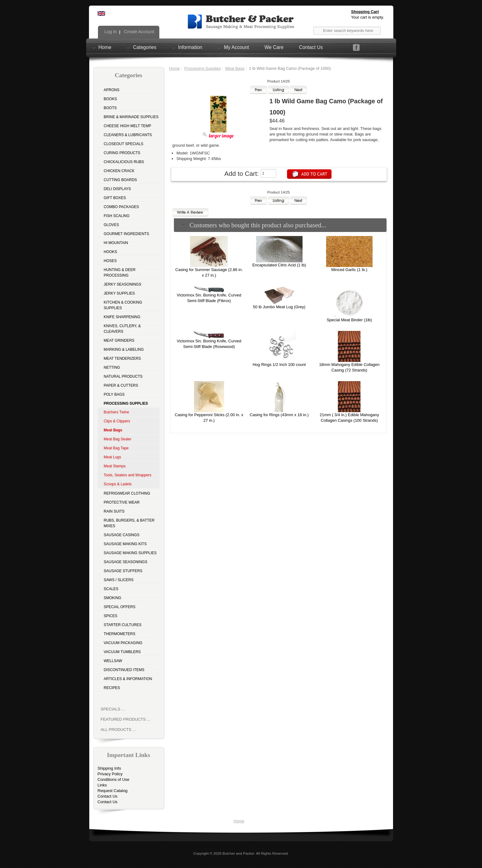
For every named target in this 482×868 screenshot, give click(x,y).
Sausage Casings (122, 535)
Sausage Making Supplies (130, 553)
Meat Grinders (119, 341)
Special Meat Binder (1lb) (349, 320)
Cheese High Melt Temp (128, 126)
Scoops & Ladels (118, 484)
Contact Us (311, 47)
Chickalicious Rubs (124, 162)
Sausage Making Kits (125, 544)
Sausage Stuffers (123, 571)
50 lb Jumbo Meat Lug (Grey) (279, 307)
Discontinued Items (124, 670)
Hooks (111, 252)
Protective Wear (122, 502)
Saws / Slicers (119, 580)
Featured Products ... (126, 719)
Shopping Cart (365, 12)
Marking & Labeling (124, 349)
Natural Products (123, 376)
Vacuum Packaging (123, 643)
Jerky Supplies (119, 293)
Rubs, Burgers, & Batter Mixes (129, 523)
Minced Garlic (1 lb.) (349, 270)
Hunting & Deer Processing (120, 273)
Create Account (139, 32)
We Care (274, 47)
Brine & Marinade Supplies (131, 117)
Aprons (112, 90)
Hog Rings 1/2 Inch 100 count (279, 365)
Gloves (111, 225)
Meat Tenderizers (122, 358)
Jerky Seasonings (123, 284)
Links (102, 785)
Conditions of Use (114, 779)
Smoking (113, 598)
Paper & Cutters (121, 385)
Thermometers (120, 634)
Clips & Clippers (117, 421)
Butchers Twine (117, 412)
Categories (145, 47)
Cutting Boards (120, 180)
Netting (112, 367)
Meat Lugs (113, 457)
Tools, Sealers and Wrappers (128, 475)
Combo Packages (122, 207)
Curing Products (122, 153)
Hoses (110, 261)
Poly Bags (114, 394)
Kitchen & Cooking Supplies (123, 305)
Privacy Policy (110, 774)
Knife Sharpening (122, 317)
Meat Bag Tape (116, 448)
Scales (111, 589)
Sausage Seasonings (126, 562)
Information (190, 47)
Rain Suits (114, 511)
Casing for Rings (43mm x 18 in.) (279, 415)
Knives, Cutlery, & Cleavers (122, 329)
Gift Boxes (115, 198)
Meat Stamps (115, 466)
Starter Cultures (123, 625)
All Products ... (118, 730)
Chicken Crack (119, 171)
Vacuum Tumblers (122, 652)
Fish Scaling (117, 216)
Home (105, 47)
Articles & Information (128, 679)
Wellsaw (113, 661)
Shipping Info (109, 768)
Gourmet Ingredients (126, 234)
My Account (237, 47)
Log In (110, 32)
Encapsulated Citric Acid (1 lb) (279, 265)
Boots (110, 108)
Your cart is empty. (368, 17)
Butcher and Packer (238, 853)
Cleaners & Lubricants (128, 135)
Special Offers (120, 607)
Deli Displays (117, 189)
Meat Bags (235, 68)
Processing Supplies (202, 68)
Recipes (112, 688)
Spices (111, 616)
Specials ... (113, 709)
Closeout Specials (124, 144)
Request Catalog (113, 791)
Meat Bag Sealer (118, 439)
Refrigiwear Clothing (127, 493)
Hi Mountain (116, 243)
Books (111, 99)
